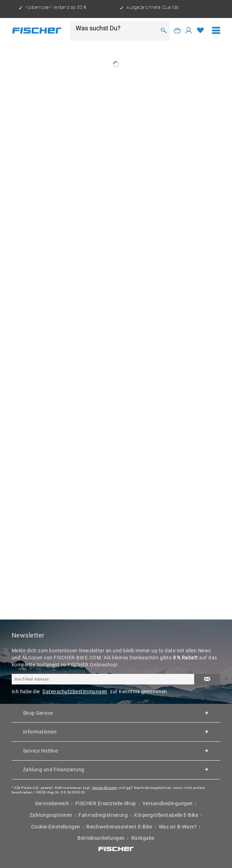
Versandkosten (105, 788)
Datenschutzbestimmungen (75, 692)
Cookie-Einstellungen (56, 827)
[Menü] (216, 30)
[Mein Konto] (189, 31)
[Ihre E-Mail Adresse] (103, 679)
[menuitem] (216, 30)
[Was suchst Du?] (116, 28)
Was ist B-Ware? (178, 827)
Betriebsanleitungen (101, 838)
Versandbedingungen (168, 803)
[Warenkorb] (177, 31)
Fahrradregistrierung (103, 815)
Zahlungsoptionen (51, 815)
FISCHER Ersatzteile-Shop (106, 803)
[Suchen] (164, 31)
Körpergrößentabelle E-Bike (166, 815)
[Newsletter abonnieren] (207, 680)
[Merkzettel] (200, 31)
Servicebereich (52, 803)
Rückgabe (143, 838)
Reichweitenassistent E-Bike (119, 827)
